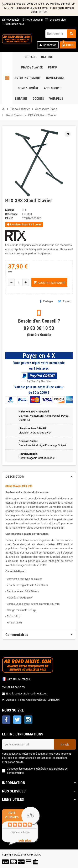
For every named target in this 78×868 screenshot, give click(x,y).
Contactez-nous (13, 24)
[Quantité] (19, 282)
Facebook (6, 720)
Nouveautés (11, 20)
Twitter (17, 720)
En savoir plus (58, 20)
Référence (11, 214)
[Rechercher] (61, 34)
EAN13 (9, 218)
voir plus (25, 840)
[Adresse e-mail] (28, 744)
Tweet (64, 301)
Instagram (28, 720)
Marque (10, 210)
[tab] (39, 476)
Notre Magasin (32, 20)
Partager (46, 301)
